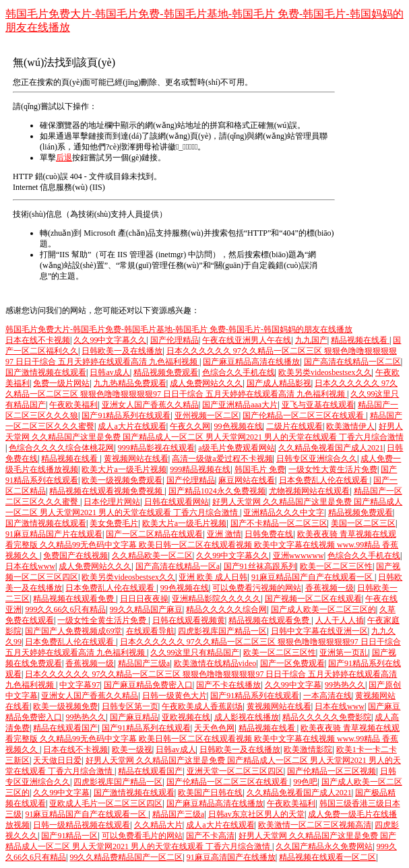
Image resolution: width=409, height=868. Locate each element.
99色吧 (305, 782)
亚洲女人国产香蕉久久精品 (150, 405)
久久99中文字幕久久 (110, 340)
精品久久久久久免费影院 (327, 717)
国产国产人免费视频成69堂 (73, 631)
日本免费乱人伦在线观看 (324, 480)
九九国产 (311, 340)
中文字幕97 (80, 685)
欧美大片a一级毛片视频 (124, 469)
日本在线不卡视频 (38, 340)
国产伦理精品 (175, 340)
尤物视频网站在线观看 (309, 491)
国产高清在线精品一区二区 (352, 362)
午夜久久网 (190, 426)
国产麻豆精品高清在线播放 (251, 362)
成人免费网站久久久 (206, 383)
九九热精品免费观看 (130, 383)
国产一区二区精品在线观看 (154, 534)
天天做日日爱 (57, 760)
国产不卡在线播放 (228, 685)
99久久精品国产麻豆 (146, 609)
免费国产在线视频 (75, 556)
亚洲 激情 (224, 534)
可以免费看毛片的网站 (142, 836)
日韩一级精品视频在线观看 (82, 825)
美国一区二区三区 (363, 523)
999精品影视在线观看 (156, 448)
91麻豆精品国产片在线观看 (54, 534)
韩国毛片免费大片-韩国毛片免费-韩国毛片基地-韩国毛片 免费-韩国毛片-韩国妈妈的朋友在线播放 (179, 329)
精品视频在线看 (360, 340)
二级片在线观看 (294, 426)
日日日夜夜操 (144, 599)
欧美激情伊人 (350, 426)
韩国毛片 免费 (260, 469)
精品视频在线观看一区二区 (327, 857)
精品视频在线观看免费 (74, 599)
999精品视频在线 (200, 469)
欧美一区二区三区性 (336, 566)
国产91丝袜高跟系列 (260, 566)
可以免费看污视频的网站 (257, 588)
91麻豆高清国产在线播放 (231, 857)
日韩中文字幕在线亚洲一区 (319, 631)
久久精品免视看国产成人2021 (331, 448)
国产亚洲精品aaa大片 (240, 405)
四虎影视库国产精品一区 (222, 631)
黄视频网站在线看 (136, 459)
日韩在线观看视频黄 (189, 620)
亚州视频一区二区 (207, 415)
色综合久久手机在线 (239, 372)
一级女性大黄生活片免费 (333, 469)
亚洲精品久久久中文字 (284, 512)
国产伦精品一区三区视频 (332, 771)
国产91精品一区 (69, 836)
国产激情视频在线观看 (46, 372)
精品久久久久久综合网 (226, 609)
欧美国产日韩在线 (210, 793)
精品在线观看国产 (65, 728)
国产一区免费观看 (292, 663)
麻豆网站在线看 (247, 480)
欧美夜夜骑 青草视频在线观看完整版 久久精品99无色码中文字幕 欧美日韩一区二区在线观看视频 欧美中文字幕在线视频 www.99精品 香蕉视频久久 (202, 545)
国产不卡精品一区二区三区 (279, 523)
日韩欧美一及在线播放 (122, 351)
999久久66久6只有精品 (65, 609)
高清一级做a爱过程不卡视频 (222, 459)
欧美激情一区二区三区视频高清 (315, 825)
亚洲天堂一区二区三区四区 (235, 771)
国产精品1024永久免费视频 (217, 491)
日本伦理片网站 (112, 502)
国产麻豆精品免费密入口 (148, 685)
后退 (64, 158)
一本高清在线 (327, 696)
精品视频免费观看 (166, 372)
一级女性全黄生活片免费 (103, 620)
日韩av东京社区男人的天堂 (256, 814)
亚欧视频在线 (186, 717)
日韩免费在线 (269, 534)
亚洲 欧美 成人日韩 (213, 577)
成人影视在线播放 (247, 717)
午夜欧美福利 (73, 405)
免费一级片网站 (61, 383)
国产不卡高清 (210, 836)
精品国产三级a (144, 663)
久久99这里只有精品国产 (195, 653)
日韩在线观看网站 (177, 502)
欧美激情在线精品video (215, 663)
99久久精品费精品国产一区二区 (126, 857)
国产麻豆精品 (134, 717)
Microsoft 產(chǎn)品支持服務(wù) (143, 233)
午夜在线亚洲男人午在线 (247, 340)
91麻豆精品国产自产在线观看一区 (313, 577)
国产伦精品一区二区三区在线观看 (304, 415)
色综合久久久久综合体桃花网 (61, 448)
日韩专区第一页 (130, 706)
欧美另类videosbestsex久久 (325, 372)
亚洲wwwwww (298, 556)
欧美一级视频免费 (65, 706)
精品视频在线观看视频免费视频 (107, 491)
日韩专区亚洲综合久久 (317, 459)
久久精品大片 (158, 825)
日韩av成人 (109, 372)
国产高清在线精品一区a (178, 566)
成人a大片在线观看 (132, 426)
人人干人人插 (340, 620)
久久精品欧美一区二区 (152, 556)
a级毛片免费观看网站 (236, 448)
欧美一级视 (132, 749)
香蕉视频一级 (329, 588)
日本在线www (30, 566)
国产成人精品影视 (279, 383)
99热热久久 (345, 685)
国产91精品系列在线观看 (126, 415)
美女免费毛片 (114, 523)
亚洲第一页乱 (344, 653)
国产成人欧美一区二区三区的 (323, 609)
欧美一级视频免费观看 (122, 480)
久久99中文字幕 (293, 685)
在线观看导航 (150, 631)
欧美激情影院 (308, 749)
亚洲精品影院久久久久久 (216, 599)
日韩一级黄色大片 (175, 696)
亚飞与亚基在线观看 (318, 405)
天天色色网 (214, 728)
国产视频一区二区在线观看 (313, 599)
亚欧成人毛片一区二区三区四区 (106, 803)
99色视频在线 (239, 426)
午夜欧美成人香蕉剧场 (202, 706)
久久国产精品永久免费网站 (324, 846)
